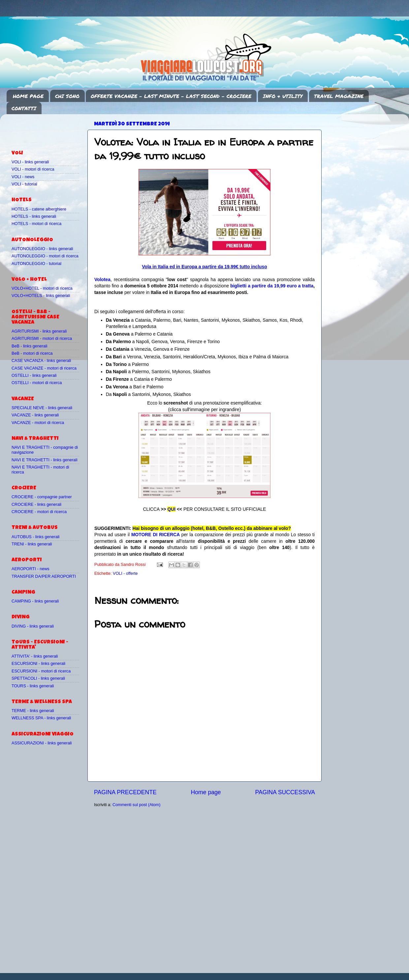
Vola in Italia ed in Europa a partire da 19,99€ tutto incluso (204, 267)
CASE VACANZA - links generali (41, 361)
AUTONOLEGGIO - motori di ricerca (45, 256)
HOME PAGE (28, 96)
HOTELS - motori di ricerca (36, 224)
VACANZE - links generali (35, 415)
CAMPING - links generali (35, 601)
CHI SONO (67, 96)
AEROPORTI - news (31, 569)
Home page (206, 792)
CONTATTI (24, 108)
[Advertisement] (50, 129)
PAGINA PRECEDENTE (125, 792)
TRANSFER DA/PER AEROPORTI (44, 576)
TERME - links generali (33, 711)
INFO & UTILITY (283, 96)
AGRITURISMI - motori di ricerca (42, 339)
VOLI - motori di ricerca (33, 169)
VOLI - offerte (125, 573)
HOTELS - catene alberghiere (39, 209)
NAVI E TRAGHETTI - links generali (45, 460)
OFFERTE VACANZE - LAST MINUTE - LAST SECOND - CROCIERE (171, 96)
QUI (171, 509)
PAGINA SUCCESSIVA (285, 792)
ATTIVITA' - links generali (35, 656)
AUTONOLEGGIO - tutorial (36, 264)
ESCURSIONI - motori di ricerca (41, 671)
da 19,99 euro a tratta (291, 286)
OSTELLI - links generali (34, 376)
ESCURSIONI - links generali (38, 664)
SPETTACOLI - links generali (38, 678)
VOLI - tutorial (24, 184)
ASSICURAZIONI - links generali (42, 743)
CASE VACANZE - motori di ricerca (44, 368)
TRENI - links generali (32, 544)
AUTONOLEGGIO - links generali (42, 249)
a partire (258, 286)
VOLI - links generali (30, 162)
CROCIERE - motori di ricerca (39, 512)
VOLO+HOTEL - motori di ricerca (42, 288)
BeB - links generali (30, 346)
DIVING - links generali (33, 626)
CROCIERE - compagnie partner (42, 497)
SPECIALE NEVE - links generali (42, 408)
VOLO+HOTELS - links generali (41, 296)
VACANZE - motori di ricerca (38, 423)
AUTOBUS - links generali (35, 537)
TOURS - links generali (33, 686)
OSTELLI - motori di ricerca (37, 383)
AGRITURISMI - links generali (39, 331)
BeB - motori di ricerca (32, 353)
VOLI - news (23, 177)
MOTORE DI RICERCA (156, 535)
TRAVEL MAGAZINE (339, 96)
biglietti (239, 286)
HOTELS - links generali (34, 216)
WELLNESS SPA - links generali (41, 718)
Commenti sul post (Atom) (137, 805)
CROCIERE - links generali (36, 505)
